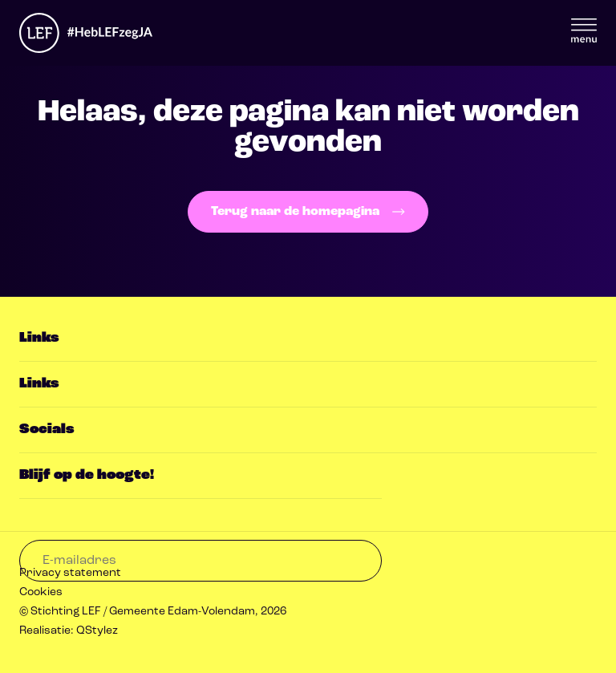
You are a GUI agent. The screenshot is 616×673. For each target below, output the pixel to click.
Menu (584, 30)
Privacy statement (70, 573)
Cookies (41, 592)
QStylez (97, 631)
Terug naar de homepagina (308, 212)
